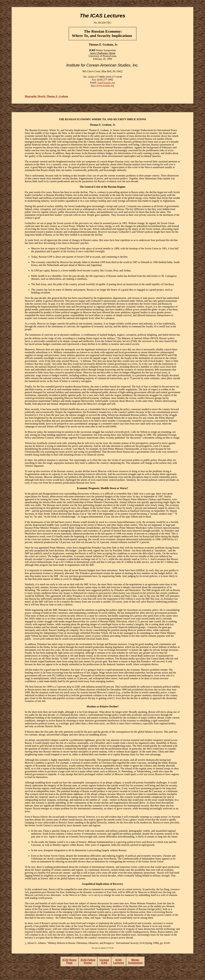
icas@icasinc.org (106, 83)
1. (26, 943)
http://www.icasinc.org (102, 85)
